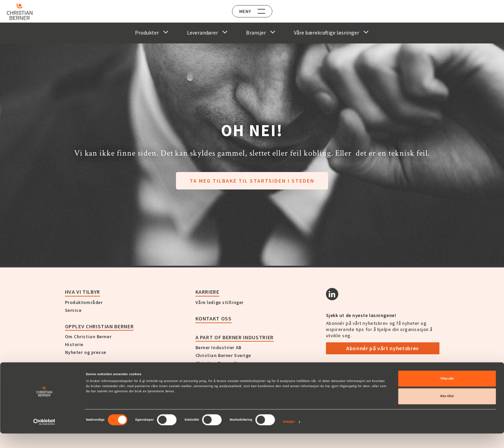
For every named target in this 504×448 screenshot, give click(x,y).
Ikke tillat (447, 411)
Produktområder (84, 302)
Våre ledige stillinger (220, 302)
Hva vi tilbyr (83, 292)
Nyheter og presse (86, 352)
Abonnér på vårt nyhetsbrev (383, 348)
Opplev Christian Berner (99, 326)
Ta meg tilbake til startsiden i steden (252, 181)
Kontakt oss (214, 318)
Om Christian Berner (88, 337)
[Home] (25, 12)
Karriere (207, 292)
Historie (74, 344)
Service (73, 310)
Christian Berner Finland (223, 371)
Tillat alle (447, 393)
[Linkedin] (332, 294)
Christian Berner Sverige (223, 355)
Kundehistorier (87, 368)
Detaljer (289, 437)
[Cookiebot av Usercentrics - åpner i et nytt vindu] (44, 437)
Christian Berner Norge (222, 363)
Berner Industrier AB (219, 347)
